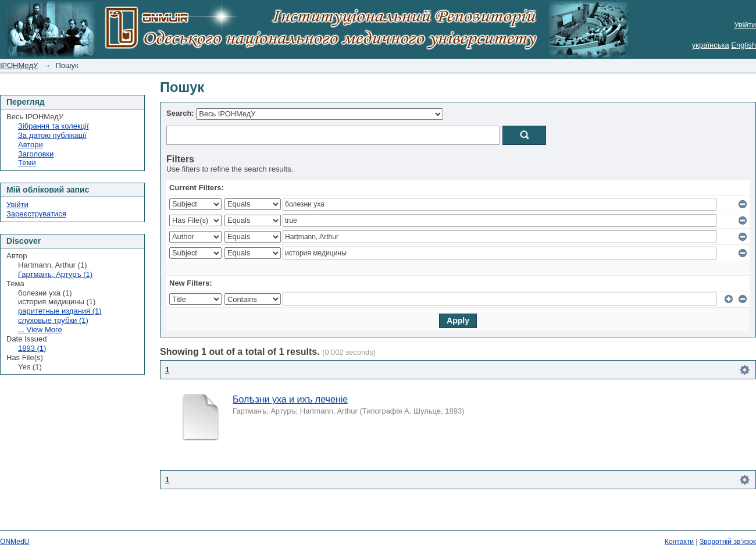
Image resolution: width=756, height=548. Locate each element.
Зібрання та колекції (54, 126)
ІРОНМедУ (19, 65)
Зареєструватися (36, 214)
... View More (40, 330)
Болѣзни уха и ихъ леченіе (290, 399)
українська (711, 45)
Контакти (679, 542)
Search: (180, 113)
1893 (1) (32, 348)
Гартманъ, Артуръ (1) (55, 274)
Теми (27, 163)
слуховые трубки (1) (53, 320)
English (743, 45)
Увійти (745, 25)
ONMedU (15, 542)
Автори (31, 145)
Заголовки (36, 154)
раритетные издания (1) (60, 311)
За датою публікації (52, 135)
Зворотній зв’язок (728, 542)
